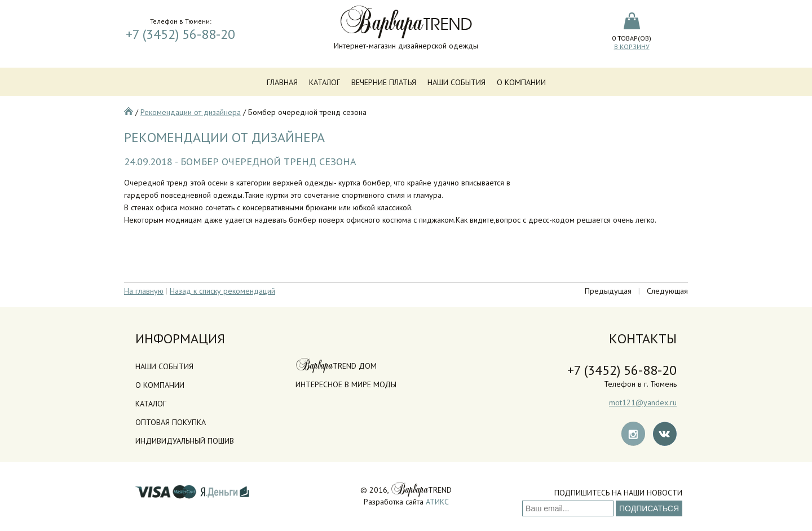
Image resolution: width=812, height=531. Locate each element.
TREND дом (336, 366)
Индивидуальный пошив (185, 441)
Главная (282, 82)
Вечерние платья (384, 82)
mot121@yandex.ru (643, 402)
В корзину (632, 47)
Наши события (456, 82)
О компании (521, 82)
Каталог (325, 82)
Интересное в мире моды (346, 384)
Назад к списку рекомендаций (222, 291)
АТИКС (437, 502)
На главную (144, 291)
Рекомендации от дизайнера (191, 112)
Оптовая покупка (171, 422)
